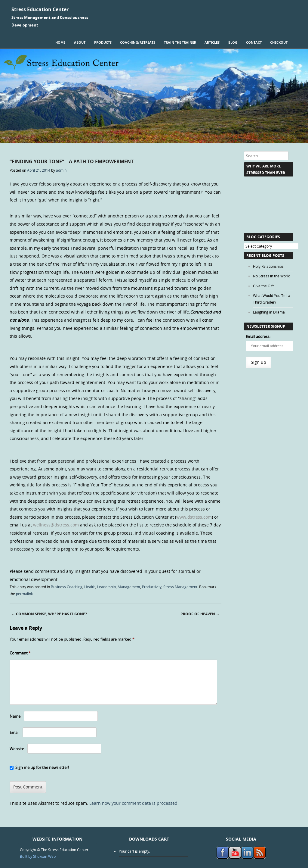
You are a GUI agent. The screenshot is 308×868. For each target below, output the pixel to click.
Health (90, 587)
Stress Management (180, 587)
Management (129, 587)
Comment (20, 653)
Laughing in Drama (269, 312)
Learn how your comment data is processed (133, 803)
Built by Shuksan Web (38, 856)
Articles (212, 42)
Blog (233, 42)
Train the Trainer (180, 42)
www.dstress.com (194, 517)
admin (61, 170)
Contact (254, 42)
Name (15, 716)
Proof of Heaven (200, 614)
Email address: (258, 336)
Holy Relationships (268, 266)
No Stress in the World (272, 276)
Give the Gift (263, 286)
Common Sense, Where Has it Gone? (49, 614)
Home (60, 42)
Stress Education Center (40, 9)
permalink (24, 594)
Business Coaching (67, 587)
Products (103, 42)
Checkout (279, 42)
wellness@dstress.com (56, 525)
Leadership (106, 587)
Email (14, 732)
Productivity (152, 587)
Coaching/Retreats (138, 42)
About (80, 42)
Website (17, 749)
